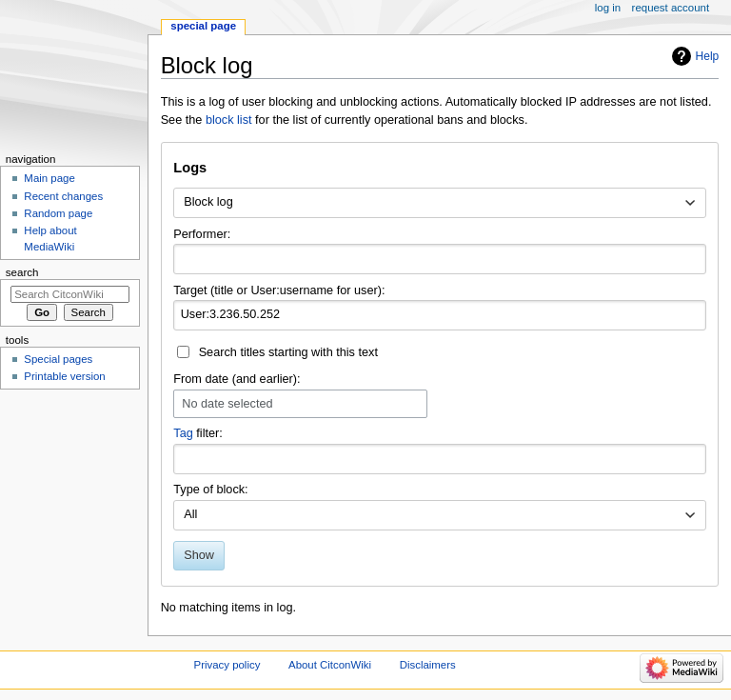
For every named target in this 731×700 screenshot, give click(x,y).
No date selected (227, 404)
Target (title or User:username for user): (279, 290)
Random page (58, 213)
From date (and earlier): (237, 379)
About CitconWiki (330, 665)
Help (708, 56)
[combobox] (439, 203)
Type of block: (210, 490)
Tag (183, 433)
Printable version (64, 376)
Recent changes (63, 196)
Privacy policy (227, 665)
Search (22, 272)
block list (229, 120)
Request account (671, 8)
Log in (608, 8)
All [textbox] (190, 514)
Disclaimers (428, 665)
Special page (203, 26)
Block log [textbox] (208, 202)
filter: (198, 433)
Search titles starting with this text (288, 352)
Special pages (58, 359)
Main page (49, 178)
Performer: (202, 234)
